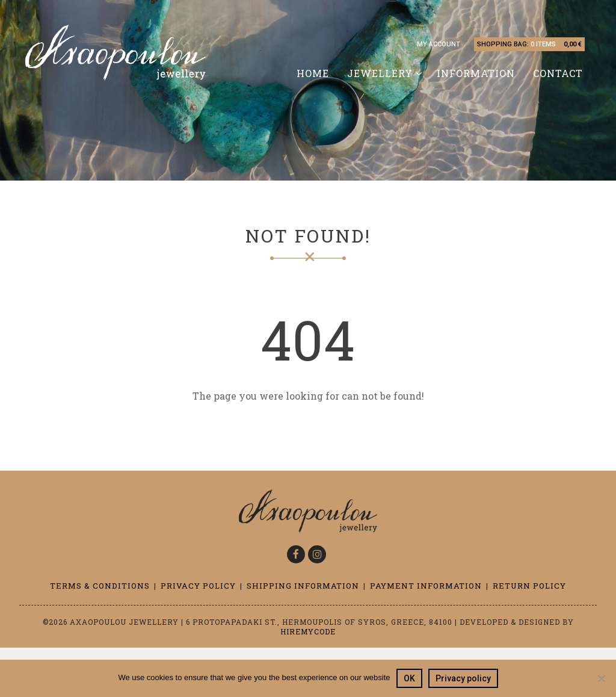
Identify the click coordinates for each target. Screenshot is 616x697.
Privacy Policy (198, 586)
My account (439, 44)
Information (476, 73)
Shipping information (303, 586)
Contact (558, 73)
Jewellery (380, 73)
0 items (543, 44)
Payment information (426, 586)
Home (313, 73)
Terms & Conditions (100, 586)
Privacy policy (463, 678)
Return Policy (529, 586)
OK (409, 678)
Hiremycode (308, 631)
